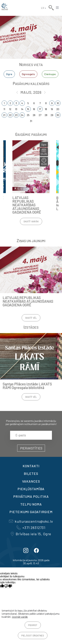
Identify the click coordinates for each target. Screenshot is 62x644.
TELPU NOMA (31, 504)
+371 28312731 (31, 527)
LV (42, 8)
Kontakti (31, 466)
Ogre (9, 74)
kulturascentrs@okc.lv (31, 521)
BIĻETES (31, 474)
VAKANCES (31, 481)
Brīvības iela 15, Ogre (31, 534)
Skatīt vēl (31, 318)
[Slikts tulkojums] (8, 586)
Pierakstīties (31, 448)
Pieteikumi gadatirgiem (31, 512)
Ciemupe (50, 74)
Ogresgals (28, 74)
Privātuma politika (31, 496)
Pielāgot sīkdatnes (33, 636)
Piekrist (33, 625)
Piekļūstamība (31, 489)
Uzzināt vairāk (20, 617)
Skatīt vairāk (31, 221)
